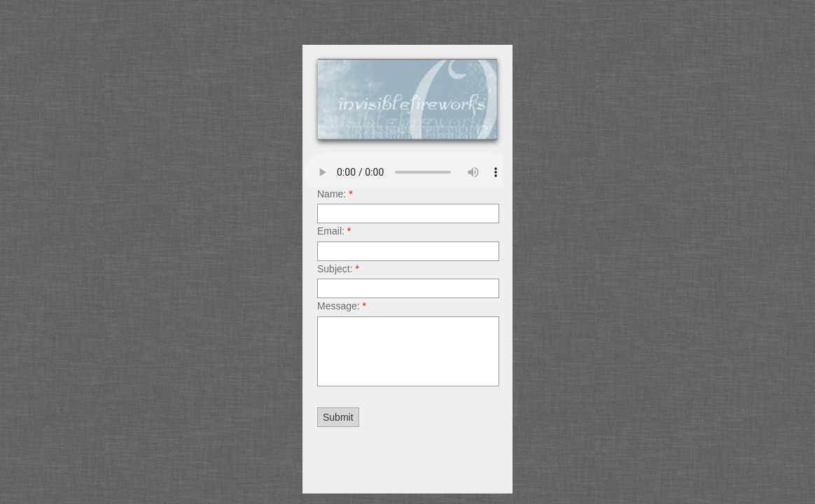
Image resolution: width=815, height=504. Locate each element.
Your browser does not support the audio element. (409, 172)
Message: (342, 306)
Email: (334, 231)
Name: (335, 194)
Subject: (338, 269)
